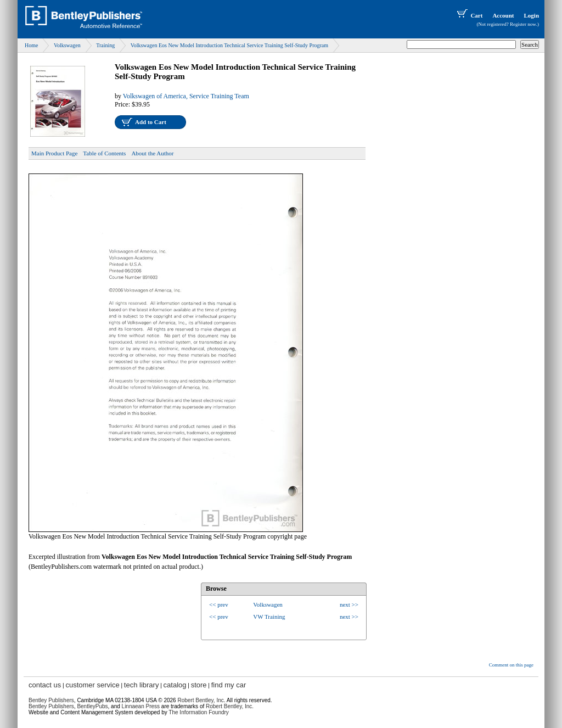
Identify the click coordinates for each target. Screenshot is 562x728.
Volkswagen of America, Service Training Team (186, 96)
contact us (45, 685)
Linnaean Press (141, 706)
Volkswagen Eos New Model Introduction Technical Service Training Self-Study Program (229, 45)
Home (31, 45)
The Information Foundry (199, 712)
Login (531, 15)
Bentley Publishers (51, 700)
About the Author (152, 153)
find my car (229, 685)
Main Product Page (54, 153)
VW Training (269, 617)
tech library (142, 685)
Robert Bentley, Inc (200, 700)
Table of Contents (104, 153)
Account (503, 15)
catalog (175, 685)
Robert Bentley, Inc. (230, 706)
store (199, 685)
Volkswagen (67, 45)
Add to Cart (151, 122)
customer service (92, 685)
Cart (469, 15)
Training (105, 45)
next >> (349, 604)
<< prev (219, 604)
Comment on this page (511, 665)
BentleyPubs (92, 706)
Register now (523, 24)
